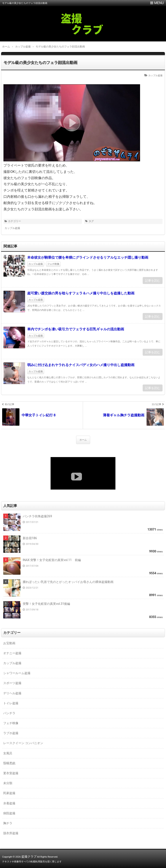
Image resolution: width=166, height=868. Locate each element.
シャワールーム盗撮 (17, 673)
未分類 (8, 783)
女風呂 (8, 753)
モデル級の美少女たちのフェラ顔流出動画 (40, 62)
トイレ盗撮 (11, 703)
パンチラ (9, 713)
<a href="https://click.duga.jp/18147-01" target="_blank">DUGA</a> (83, 473)
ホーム (83, 440)
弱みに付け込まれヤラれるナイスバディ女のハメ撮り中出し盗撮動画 (81, 365)
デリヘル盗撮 (12, 693)
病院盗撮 (9, 813)
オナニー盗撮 (12, 653)
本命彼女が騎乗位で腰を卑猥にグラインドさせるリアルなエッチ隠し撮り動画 (88, 257)
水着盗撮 (9, 803)
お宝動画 (9, 643)
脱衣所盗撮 (11, 833)
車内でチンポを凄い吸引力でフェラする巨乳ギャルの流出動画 (76, 329)
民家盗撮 (9, 793)
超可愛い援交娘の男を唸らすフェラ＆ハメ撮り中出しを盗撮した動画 (81, 293)
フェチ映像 (53, 264)
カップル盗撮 (155, 75)
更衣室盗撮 (11, 773)
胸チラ (8, 823)
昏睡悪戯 (9, 763)
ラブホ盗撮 (11, 733)
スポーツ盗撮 (12, 683)
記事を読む (153, 281)
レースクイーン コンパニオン (23, 743)
